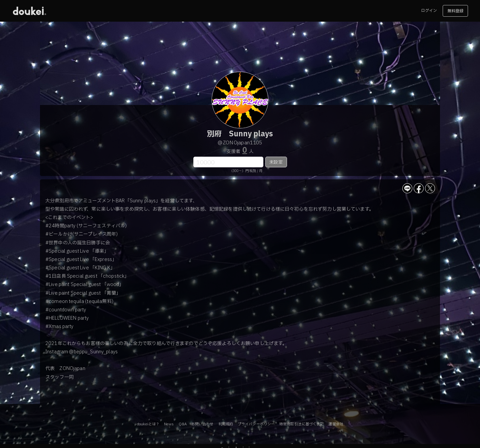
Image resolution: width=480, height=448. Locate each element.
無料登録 (455, 11)
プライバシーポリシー (256, 424)
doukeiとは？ (148, 424)
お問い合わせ (202, 424)
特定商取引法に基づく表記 (301, 424)
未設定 (276, 162)
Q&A (183, 424)
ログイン (429, 11)
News (169, 424)
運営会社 (336, 424)
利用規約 (226, 424)
